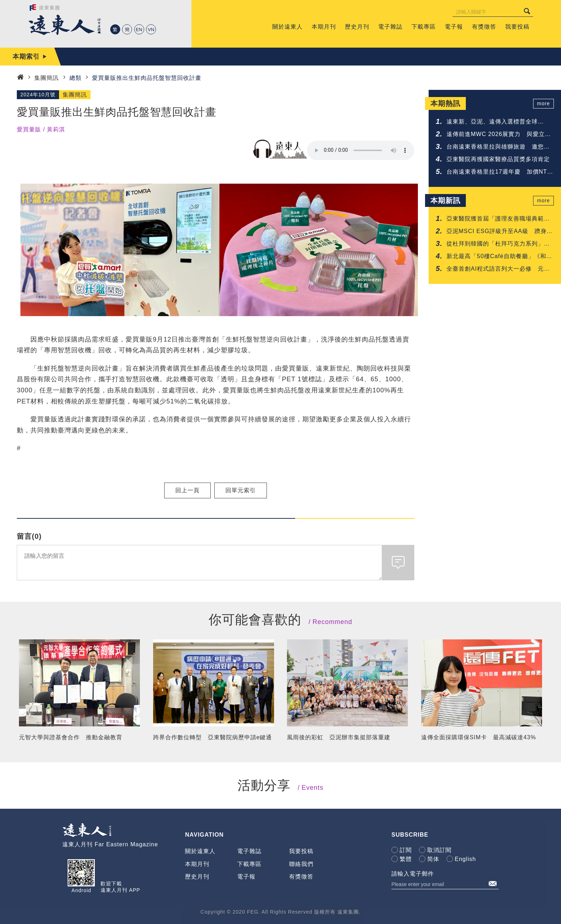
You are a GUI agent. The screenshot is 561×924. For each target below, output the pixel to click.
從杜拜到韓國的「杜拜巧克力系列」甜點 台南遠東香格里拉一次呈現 (498, 244)
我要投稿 (301, 851)
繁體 (406, 859)
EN (139, 30)
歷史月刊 (197, 877)
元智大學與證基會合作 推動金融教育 (71, 737)
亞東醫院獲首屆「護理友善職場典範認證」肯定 (498, 219)
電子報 (246, 877)
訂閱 (406, 850)
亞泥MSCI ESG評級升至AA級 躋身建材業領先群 (500, 232)
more (543, 103)
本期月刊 (197, 864)
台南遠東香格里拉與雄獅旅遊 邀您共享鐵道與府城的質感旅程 (498, 147)
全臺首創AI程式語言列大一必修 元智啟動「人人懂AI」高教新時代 (498, 269)
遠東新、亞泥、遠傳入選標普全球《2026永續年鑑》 (492, 122)
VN (151, 30)
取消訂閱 (439, 850)
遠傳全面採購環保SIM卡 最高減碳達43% (479, 737)
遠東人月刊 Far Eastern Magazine (110, 844)
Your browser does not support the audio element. (361, 150)
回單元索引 (241, 490)
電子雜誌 (249, 851)
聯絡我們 (301, 864)
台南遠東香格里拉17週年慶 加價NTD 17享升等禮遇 (499, 172)
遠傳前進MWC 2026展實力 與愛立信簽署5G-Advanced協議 (499, 135)
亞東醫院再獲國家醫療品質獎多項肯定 (498, 159)
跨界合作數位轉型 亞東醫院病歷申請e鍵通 (213, 737)
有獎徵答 (301, 877)
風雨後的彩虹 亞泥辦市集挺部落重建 (339, 737)
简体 (433, 859)
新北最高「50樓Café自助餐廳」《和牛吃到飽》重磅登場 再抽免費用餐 (499, 257)
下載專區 (249, 864)
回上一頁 (187, 490)
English (465, 859)
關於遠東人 (200, 851)
